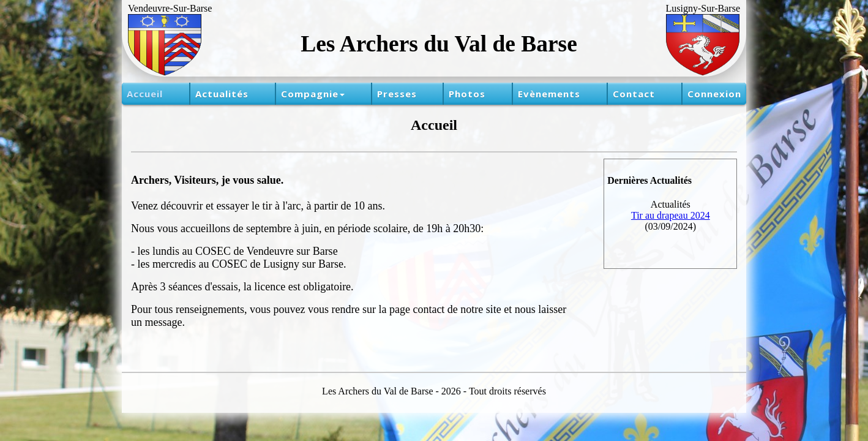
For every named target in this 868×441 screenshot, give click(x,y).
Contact (634, 94)
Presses (397, 94)
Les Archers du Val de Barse (439, 44)
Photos (467, 94)
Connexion (714, 94)
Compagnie (313, 94)
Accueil (145, 94)
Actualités (222, 94)
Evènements (549, 94)
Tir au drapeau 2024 (671, 215)
